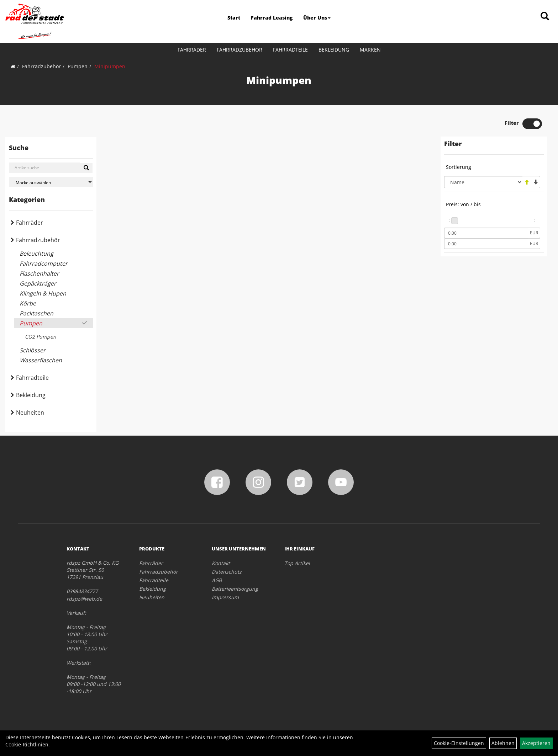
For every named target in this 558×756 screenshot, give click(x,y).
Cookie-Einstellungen (459, 743)
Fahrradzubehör (239, 50)
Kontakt (221, 563)
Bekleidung (334, 50)
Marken (370, 50)
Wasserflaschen (41, 360)
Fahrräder (192, 50)
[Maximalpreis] (486, 244)
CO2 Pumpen (41, 337)
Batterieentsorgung (235, 589)
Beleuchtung (36, 254)
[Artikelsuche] (545, 17)
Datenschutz (227, 572)
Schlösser (33, 350)
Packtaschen (36, 313)
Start (234, 18)
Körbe (28, 303)
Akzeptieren (536, 743)
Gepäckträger (38, 283)
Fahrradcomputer (44, 263)
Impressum (225, 597)
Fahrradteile (290, 50)
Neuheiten (30, 412)
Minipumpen (110, 66)
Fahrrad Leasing (272, 18)
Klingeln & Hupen (43, 293)
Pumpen (78, 66)
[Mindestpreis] (486, 233)
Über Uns (317, 18)
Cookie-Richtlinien (27, 744)
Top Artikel (297, 563)
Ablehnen (503, 743)
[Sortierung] (483, 182)
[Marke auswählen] (51, 182)
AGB (217, 580)
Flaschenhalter (39, 273)
